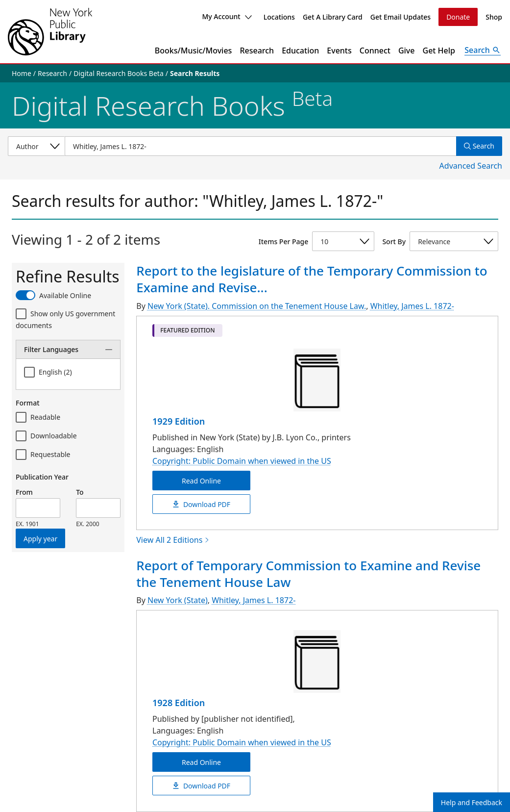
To (80, 492)
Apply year (40, 539)
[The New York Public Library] (50, 32)
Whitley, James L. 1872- (412, 306)
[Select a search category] (36, 146)
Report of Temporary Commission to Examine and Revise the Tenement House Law (308, 574)
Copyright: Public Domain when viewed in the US (242, 461)
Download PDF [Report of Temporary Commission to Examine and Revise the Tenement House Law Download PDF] (201, 786)
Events (339, 51)
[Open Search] (483, 51)
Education (300, 51)
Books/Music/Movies (194, 51)
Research (257, 51)
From (24, 492)
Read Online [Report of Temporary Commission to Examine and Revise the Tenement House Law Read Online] (201, 762)
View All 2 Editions (173, 540)
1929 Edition (179, 421)
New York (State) (178, 600)
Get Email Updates (401, 17)
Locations (279, 17)
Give (407, 51)
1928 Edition (179, 703)
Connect (375, 51)
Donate (458, 17)
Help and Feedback (472, 802)
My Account (227, 16)
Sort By (394, 241)
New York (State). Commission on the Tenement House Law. (257, 306)
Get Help (439, 51)
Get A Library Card (333, 17)
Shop (494, 17)
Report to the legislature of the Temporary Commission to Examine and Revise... (312, 279)
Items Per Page (283, 241)
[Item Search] (260, 146)
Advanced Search (471, 166)
